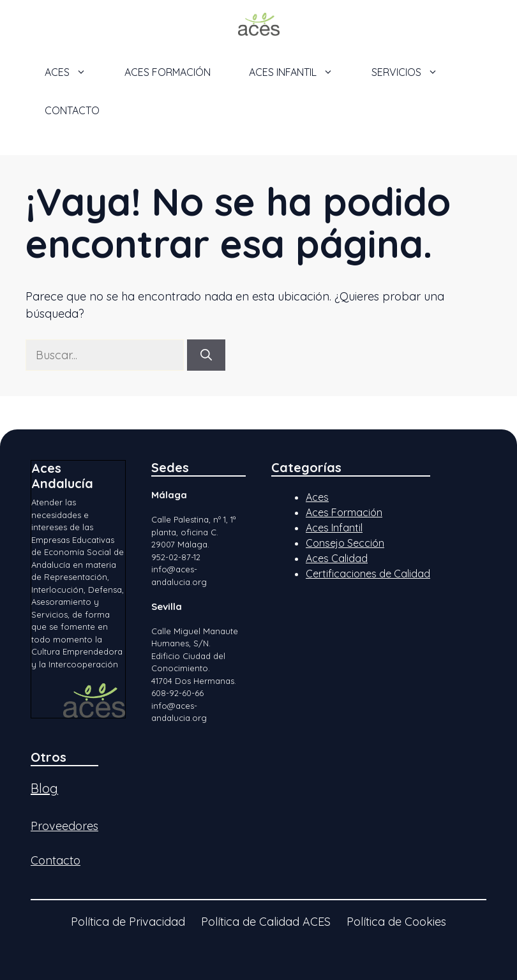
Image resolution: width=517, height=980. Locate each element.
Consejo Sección (345, 543)
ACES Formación (168, 72)
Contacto (72, 110)
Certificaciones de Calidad (368, 574)
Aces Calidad (337, 558)
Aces (317, 497)
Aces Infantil (334, 528)
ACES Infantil (301, 72)
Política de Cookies (396, 922)
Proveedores (64, 826)
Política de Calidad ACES (266, 922)
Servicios (414, 72)
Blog (44, 788)
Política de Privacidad (128, 922)
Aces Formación (344, 512)
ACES (75, 72)
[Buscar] (206, 355)
